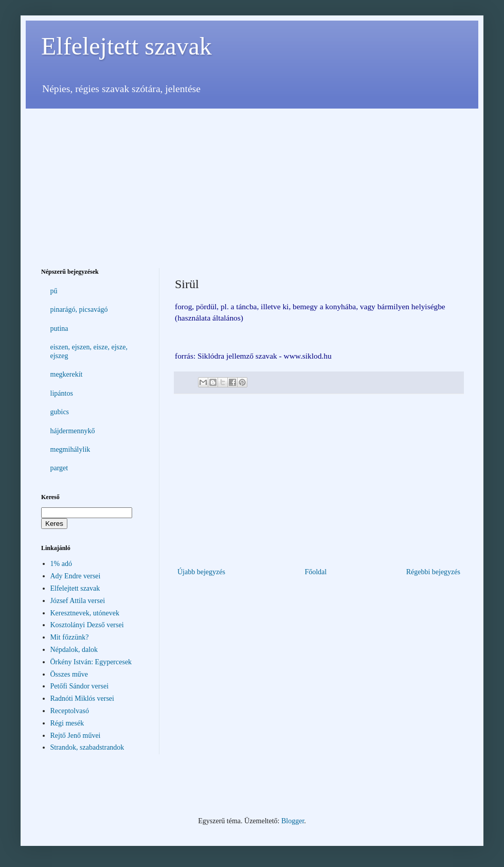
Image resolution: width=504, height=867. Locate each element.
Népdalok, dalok (74, 650)
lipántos (62, 393)
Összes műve (69, 674)
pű (54, 291)
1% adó (61, 564)
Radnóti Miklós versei (82, 698)
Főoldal (316, 572)
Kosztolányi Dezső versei (87, 625)
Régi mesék (67, 723)
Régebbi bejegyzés (433, 572)
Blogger (293, 821)
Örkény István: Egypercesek (91, 662)
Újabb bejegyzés (201, 572)
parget (59, 468)
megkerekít (67, 374)
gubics (60, 412)
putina (59, 329)
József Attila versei (78, 601)
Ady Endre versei (76, 576)
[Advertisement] (252, 181)
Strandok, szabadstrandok (87, 747)
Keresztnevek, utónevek (85, 613)
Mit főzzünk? (70, 637)
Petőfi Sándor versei (80, 686)
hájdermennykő (73, 431)
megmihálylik (70, 449)
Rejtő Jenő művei (76, 736)
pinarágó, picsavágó (79, 309)
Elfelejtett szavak (127, 46)
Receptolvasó (70, 711)
